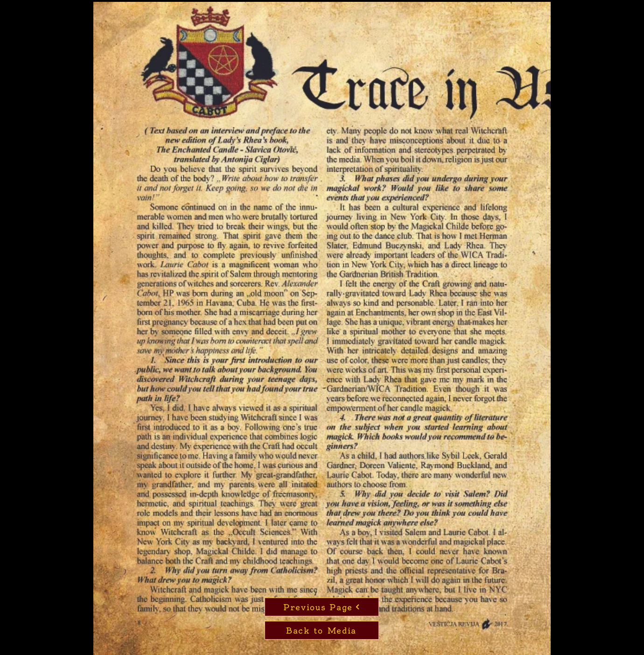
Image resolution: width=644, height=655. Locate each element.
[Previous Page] (322, 607)
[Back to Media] (322, 630)
